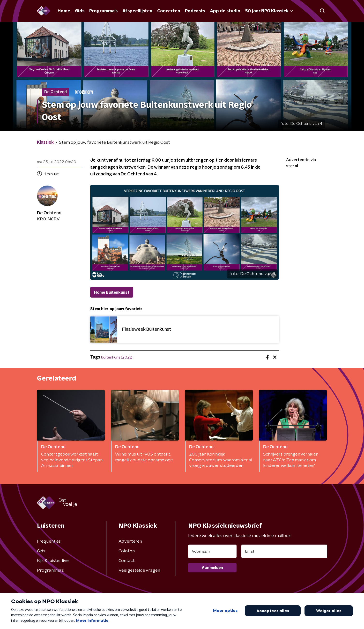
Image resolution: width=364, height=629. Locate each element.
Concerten (169, 11)
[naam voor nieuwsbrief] (212, 551)
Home (64, 11)
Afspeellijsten (137, 11)
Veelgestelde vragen (139, 570)
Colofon (127, 551)
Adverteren (130, 541)
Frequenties (49, 541)
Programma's (103, 11)
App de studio (225, 11)
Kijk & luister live (53, 561)
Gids (80, 11)
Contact (127, 561)
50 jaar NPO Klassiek (269, 11)
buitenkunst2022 (117, 357)
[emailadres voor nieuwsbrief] (284, 551)
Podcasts (195, 11)
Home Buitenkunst (112, 292)
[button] (323, 11)
